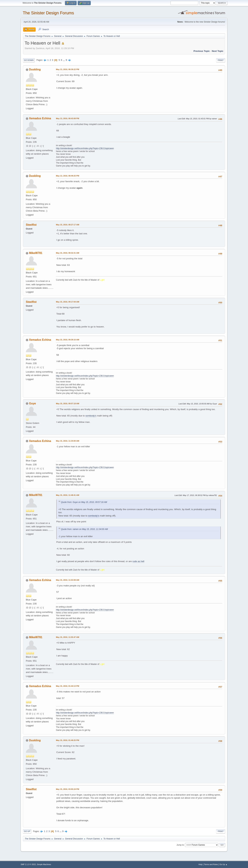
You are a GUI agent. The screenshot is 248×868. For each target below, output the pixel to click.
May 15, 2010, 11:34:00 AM (68, 441)
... (64, 60)
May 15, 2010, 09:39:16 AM (68, 340)
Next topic (218, 51)
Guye (32, 403)
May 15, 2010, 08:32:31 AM (68, 253)
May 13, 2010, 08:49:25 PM (68, 176)
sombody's (91, 416)
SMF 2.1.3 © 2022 (28, 864)
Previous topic (202, 51)
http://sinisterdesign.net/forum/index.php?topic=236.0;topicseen (85, 148)
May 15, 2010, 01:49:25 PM (68, 740)
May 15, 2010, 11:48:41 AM (68, 495)
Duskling (35, 69)
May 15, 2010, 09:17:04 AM (68, 302)
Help (200, 864)
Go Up (27, 831)
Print (221, 60)
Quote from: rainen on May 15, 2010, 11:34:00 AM (84, 529)
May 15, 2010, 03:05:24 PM (68, 789)
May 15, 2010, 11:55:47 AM (68, 637)
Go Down (29, 60)
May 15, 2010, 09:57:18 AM (68, 404)
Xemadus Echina (40, 118)
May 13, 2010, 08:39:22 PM (68, 69)
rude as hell (138, 561)
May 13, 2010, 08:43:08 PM (68, 118)
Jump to (180, 845)
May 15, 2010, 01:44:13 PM (68, 686)
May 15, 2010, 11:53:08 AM (68, 580)
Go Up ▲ (223, 864)
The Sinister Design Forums (48, 13)
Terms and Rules (211, 864)
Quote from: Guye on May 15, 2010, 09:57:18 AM (84, 502)
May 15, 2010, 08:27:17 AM (68, 225)
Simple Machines (44, 864)
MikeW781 (36, 253)
